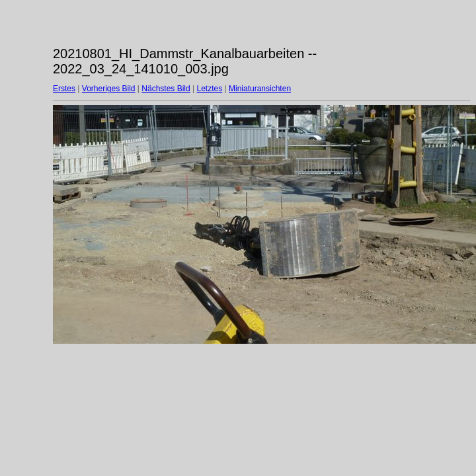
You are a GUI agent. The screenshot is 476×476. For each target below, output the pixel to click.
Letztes (210, 89)
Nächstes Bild (166, 89)
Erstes (64, 89)
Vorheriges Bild (109, 89)
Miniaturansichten (260, 89)
